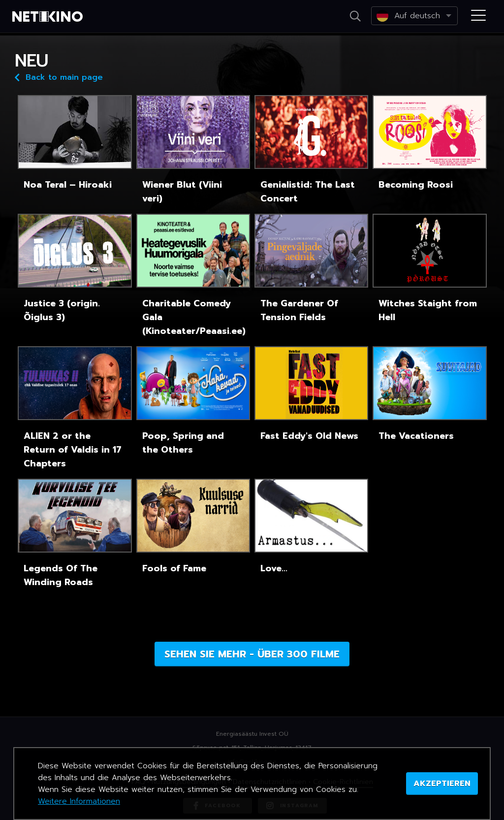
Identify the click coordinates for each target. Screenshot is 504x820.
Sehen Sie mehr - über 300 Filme (252, 654)
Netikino (49, 17)
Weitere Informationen (79, 801)
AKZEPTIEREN (442, 784)
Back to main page (59, 77)
